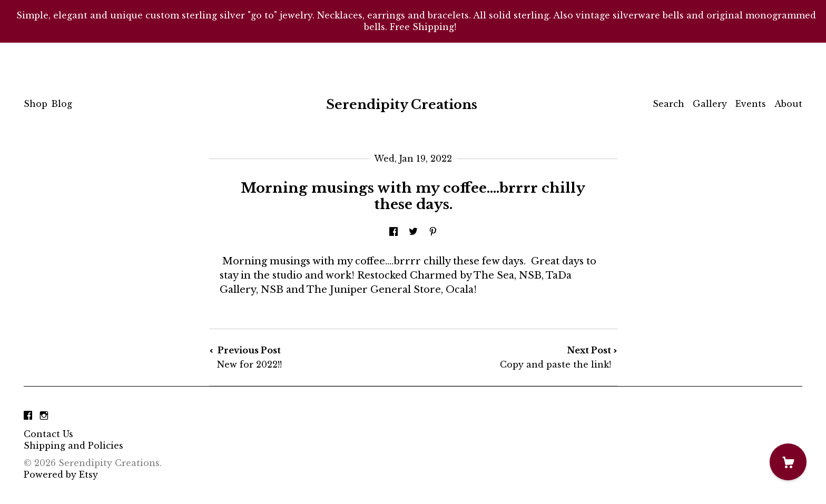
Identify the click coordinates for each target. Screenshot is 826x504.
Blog (62, 104)
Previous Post (311, 357)
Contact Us (48, 434)
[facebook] (28, 416)
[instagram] (44, 416)
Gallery (710, 104)
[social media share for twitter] (413, 232)
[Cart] (788, 462)
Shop (36, 104)
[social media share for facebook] (394, 232)
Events (751, 104)
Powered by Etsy (61, 475)
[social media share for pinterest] (433, 232)
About (788, 104)
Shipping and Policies (73, 446)
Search (668, 104)
